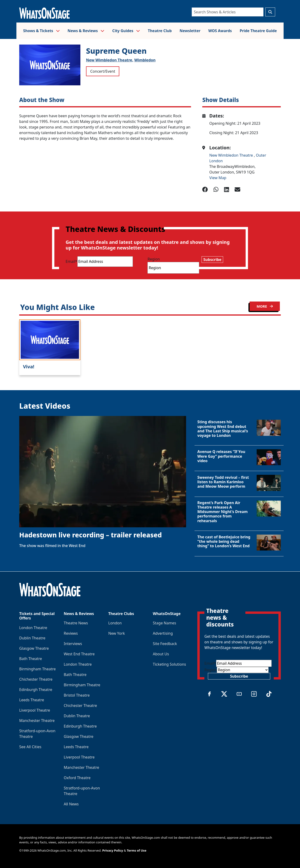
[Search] (228, 12)
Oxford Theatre (77, 778)
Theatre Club (160, 31)
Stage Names (164, 623)
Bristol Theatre (77, 695)
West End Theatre (79, 654)
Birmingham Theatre (37, 669)
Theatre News (76, 623)
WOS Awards (220, 31)
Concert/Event (103, 71)
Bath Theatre (31, 659)
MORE (265, 306)
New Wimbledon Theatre (232, 155)
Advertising (163, 633)
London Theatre (33, 628)
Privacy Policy (113, 850)
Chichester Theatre (36, 679)
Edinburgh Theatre (36, 690)
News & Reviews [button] (86, 31)
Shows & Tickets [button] (41, 31)
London (115, 623)
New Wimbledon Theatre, (110, 60)
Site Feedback (165, 644)
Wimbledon (145, 60)
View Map (218, 178)
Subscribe (212, 260)
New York (117, 633)
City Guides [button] (126, 31)
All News (71, 804)
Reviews (71, 633)
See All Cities (30, 747)
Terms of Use (137, 850)
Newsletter (190, 31)
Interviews (73, 644)
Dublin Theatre (32, 638)
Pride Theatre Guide (258, 31)
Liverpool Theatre (35, 710)
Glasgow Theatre (34, 648)
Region (154, 259)
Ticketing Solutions (169, 664)
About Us (161, 654)
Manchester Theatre (37, 721)
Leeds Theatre (32, 700)
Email (71, 261)
